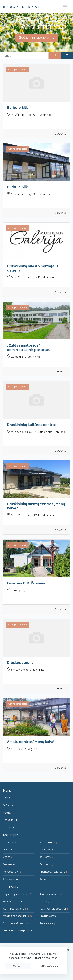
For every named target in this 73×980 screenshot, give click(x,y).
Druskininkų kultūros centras (32, 425)
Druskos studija (20, 662)
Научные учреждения (17, 894)
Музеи (44, 901)
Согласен (18, 966)
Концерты (46, 857)
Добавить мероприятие (36, 38)
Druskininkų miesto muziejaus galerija (33, 268)
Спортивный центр (15, 923)
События (8, 805)
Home (6, 798)
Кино (43, 879)
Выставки (47, 864)
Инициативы (48, 842)
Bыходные (9, 827)
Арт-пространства (15, 909)
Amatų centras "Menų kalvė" (31, 742)
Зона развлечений (51, 894)
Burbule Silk (17, 108)
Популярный (11, 820)
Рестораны (47, 923)
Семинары (10, 864)
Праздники (11, 842)
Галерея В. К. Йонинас (27, 583)
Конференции (12, 872)
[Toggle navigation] (65, 7)
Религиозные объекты (54, 909)
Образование (12, 879)
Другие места (49, 916)
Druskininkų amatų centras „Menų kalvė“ (36, 506)
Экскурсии (48, 850)
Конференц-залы (14, 901)
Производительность (53, 872)
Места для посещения (17, 916)
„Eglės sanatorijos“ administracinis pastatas (28, 348)
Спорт (8, 857)
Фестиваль (11, 850)
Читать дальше (49, 966)
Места (7, 813)
